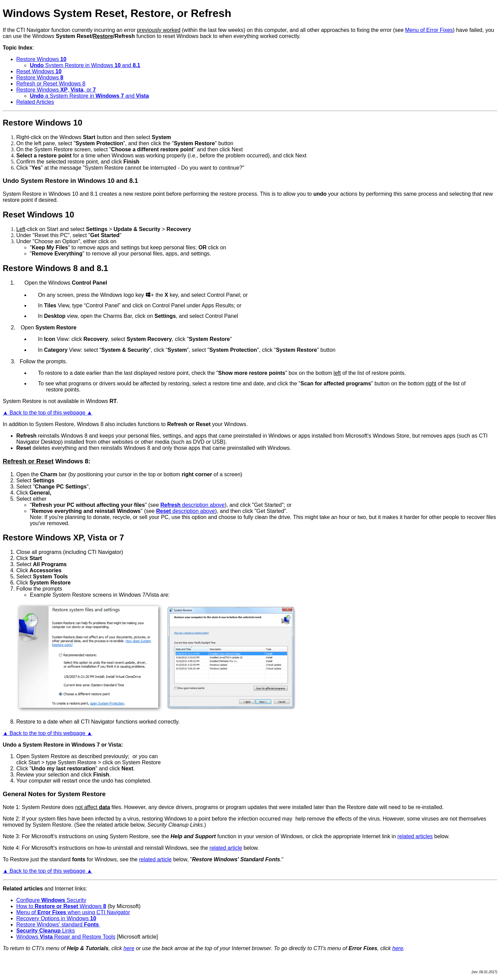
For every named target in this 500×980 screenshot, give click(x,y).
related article (226, 848)
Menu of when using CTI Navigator (73, 912)
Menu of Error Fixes (429, 30)
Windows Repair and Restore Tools (66, 937)
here (129, 948)
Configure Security (51, 900)
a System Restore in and (89, 96)
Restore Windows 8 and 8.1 (55, 268)
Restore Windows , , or (56, 90)
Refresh (26, 436)
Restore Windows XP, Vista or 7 (63, 537)
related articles (415, 836)
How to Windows (61, 906)
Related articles (23, 889)
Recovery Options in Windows (56, 918)
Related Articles (35, 102)
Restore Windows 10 (43, 123)
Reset (24, 448)
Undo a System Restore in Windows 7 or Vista (62, 745)
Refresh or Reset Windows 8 (51, 84)
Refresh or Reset (28, 461)
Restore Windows (41, 59)
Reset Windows (39, 71)
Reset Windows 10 (39, 215)
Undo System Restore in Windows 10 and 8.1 (70, 181)
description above (193, 505)
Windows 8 (72, 461)
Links (46, 931)
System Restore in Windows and (85, 65)
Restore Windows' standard (58, 925)
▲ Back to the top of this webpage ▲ (47, 413)
